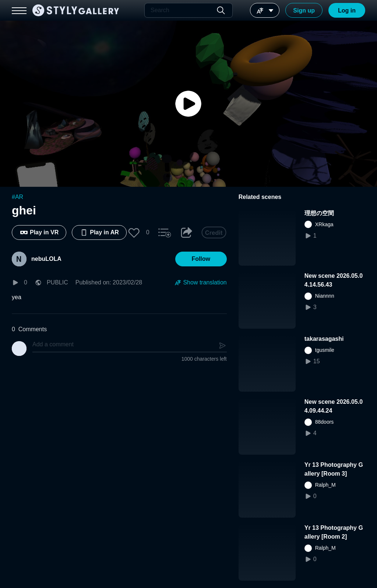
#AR (17, 197)
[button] (134, 232)
